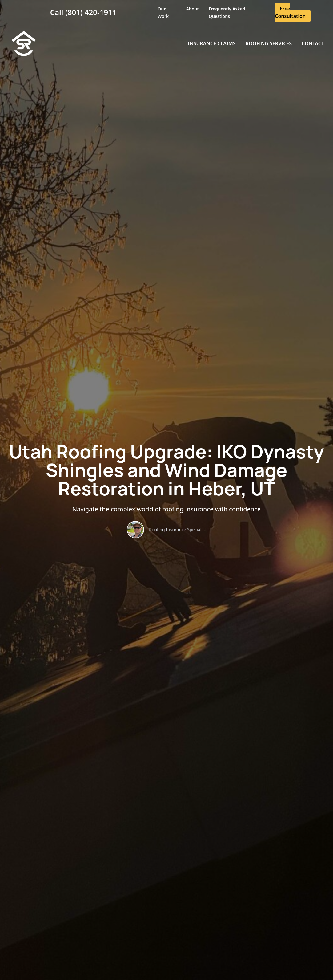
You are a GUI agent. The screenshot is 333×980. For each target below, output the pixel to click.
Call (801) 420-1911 (83, 12)
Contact (313, 43)
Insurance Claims (212, 43)
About (192, 9)
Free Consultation (290, 12)
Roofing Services (269, 43)
